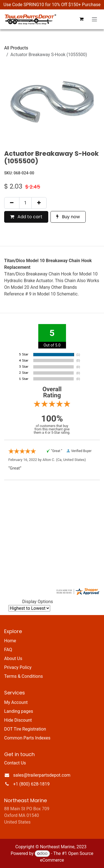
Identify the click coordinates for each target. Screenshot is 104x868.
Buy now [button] (68, 217)
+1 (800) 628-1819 (31, 784)
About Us (13, 658)
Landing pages (19, 711)
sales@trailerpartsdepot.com (42, 775)
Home (10, 641)
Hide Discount (18, 720)
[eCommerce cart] (82, 19)
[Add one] (39, 203)
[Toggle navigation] (94, 19)
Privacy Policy (18, 667)
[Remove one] (12, 203)
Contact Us (15, 763)
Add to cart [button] (26, 217)
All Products (16, 48)
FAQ (8, 650)
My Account (16, 702)
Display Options (38, 602)
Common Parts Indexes (27, 738)
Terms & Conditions (24, 676)
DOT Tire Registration (25, 729)
